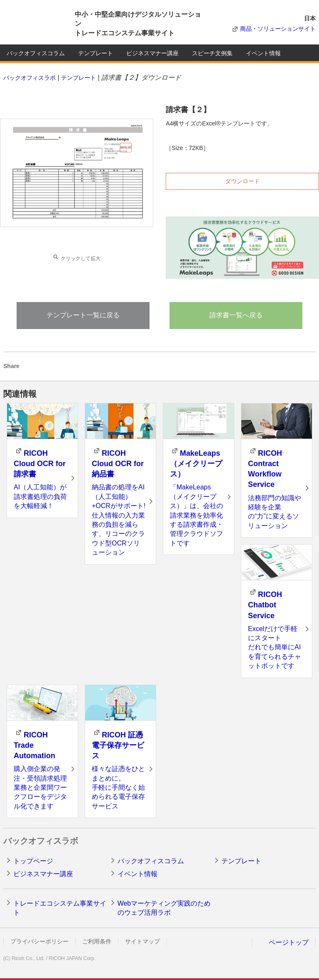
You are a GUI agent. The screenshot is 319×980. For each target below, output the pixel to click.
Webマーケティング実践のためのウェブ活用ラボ (164, 908)
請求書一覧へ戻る (236, 315)
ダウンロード (243, 181)
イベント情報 (263, 53)
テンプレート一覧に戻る (83, 315)
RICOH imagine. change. (32, 24)
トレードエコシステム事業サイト (60, 908)
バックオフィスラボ (29, 78)
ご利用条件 (97, 941)
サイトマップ (142, 941)
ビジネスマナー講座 (152, 53)
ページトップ (289, 942)
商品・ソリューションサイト (278, 29)
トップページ (33, 861)
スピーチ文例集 (212, 53)
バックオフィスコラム (36, 53)
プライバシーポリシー (39, 941)
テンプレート (96, 53)
